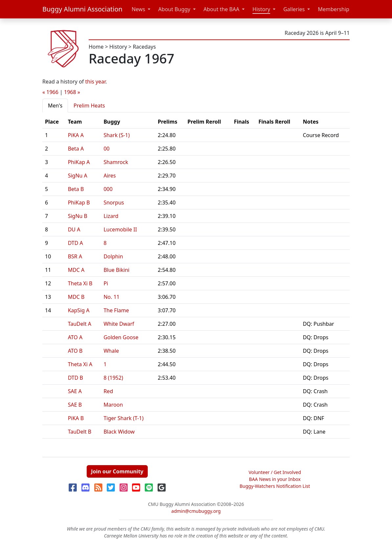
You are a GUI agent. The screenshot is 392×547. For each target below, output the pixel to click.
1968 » (72, 92)
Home (96, 47)
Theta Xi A (80, 364)
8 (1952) (113, 378)
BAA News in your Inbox (275, 479)
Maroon (113, 405)
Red (108, 391)
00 (106, 149)
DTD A (76, 243)
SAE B (75, 405)
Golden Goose (121, 337)
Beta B (76, 189)
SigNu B (78, 216)
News (138, 9)
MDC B (76, 297)
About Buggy (174, 9)
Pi (106, 283)
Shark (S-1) (117, 135)
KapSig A (79, 310)
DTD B (76, 378)
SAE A (75, 391)
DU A (74, 229)
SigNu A (78, 176)
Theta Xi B (80, 283)
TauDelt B (80, 432)
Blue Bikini (116, 270)
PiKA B (76, 418)
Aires (109, 176)
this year (96, 82)
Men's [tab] (55, 106)
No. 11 (111, 297)
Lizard (111, 216)
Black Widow (119, 432)
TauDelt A (80, 324)
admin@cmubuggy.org (196, 511)
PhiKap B (79, 202)
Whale (111, 351)
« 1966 (50, 92)
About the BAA (221, 9)
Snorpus (114, 202)
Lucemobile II (120, 229)
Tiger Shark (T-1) (123, 418)
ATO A (75, 337)
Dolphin (113, 256)
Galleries (294, 9)
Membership (334, 9)
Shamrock (116, 162)
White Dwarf (119, 324)
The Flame (116, 310)
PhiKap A (79, 162)
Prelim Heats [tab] (89, 106)
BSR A (75, 256)
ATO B (75, 351)
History (261, 9)
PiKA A (76, 135)
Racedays (144, 47)
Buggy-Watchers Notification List (275, 486)
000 (108, 189)
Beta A (76, 149)
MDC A (76, 270)
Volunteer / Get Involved (275, 472)
